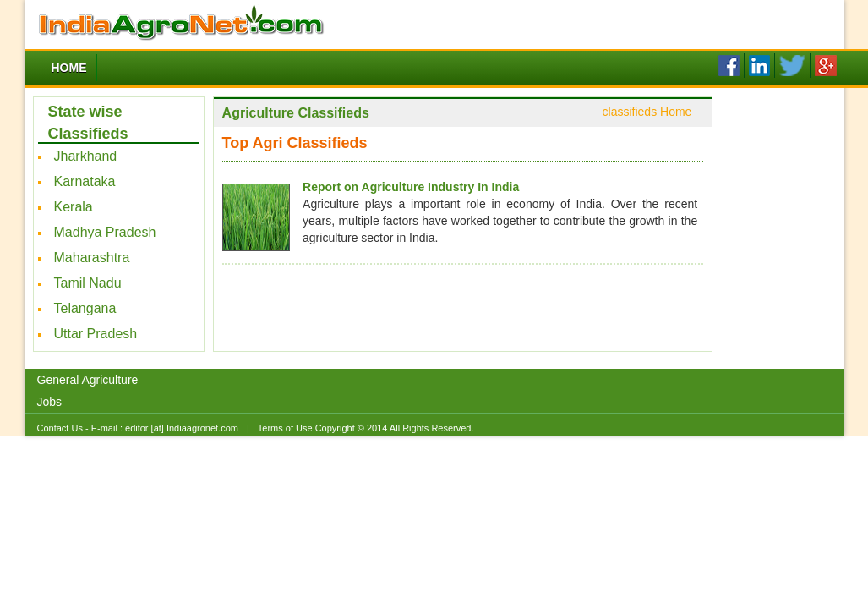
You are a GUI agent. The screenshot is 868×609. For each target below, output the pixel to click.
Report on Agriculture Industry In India (411, 187)
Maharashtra (92, 258)
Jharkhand (86, 156)
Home (69, 68)
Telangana (85, 308)
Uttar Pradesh (96, 334)
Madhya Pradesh (105, 232)
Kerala (74, 207)
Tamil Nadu (88, 283)
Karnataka (85, 181)
